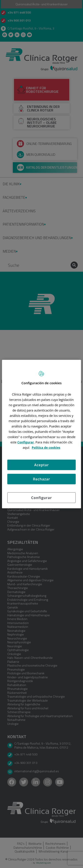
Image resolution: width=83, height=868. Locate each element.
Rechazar (41, 479)
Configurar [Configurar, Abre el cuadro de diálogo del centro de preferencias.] (41, 498)
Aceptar (42, 465)
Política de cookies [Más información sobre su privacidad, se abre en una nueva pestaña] (46, 448)
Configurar (26, 442)
